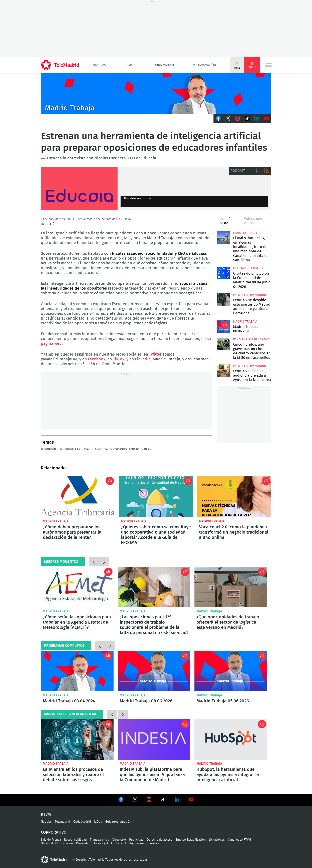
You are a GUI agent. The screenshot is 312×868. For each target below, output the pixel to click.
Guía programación (118, 822)
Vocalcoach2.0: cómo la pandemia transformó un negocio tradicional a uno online (234, 496)
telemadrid (55, 860)
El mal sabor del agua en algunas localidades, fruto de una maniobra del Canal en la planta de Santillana (224, 237)
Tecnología (100, 449)
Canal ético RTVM (239, 840)
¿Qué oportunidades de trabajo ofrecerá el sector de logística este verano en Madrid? (231, 587)
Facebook (218, 118)
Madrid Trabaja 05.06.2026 (231, 671)
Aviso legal (101, 843)
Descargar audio (257, 171)
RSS (266, 171)
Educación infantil (142, 449)
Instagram (238, 118)
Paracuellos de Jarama (251, 339)
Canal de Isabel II (247, 233)
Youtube (266, 118)
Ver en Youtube (191, 800)
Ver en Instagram (149, 800)
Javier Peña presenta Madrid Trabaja (156, 94)
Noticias (99, 65)
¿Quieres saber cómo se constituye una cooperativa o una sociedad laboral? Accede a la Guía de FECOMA (156, 496)
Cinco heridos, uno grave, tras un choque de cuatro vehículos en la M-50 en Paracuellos (224, 344)
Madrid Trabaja (245, 322)
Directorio (119, 840)
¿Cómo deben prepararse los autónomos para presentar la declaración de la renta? (78, 496)
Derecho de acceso (160, 840)
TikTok (247, 118)
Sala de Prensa (51, 840)
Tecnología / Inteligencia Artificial (65, 449)
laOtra (98, 822)
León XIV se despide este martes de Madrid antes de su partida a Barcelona (224, 299)
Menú (268, 65)
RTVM (46, 814)
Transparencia (100, 840)
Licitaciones (217, 840)
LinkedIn (257, 118)
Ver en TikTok (163, 800)
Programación (204, 65)
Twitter (228, 118)
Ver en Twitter (135, 800)
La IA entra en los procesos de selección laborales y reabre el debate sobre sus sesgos (77, 739)
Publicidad (136, 840)
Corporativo (54, 832)
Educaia (79, 188)
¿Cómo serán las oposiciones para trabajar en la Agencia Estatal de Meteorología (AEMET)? (77, 587)
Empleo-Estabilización (191, 840)
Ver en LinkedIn (177, 800)
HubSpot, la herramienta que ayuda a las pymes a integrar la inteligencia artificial (231, 739)
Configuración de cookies (142, 843)
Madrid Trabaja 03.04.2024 (77, 671)
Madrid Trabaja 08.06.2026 (224, 326)
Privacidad (83, 843)
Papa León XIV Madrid (250, 295)
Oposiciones (118, 449)
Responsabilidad (75, 840)
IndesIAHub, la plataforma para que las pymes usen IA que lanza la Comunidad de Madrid (154, 739)
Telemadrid (62, 822)
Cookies (116, 843)
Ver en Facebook (121, 800)
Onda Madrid (164, 65)
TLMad (130, 65)
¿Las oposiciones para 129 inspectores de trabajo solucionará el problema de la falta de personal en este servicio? (154, 587)
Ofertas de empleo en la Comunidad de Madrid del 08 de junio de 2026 (224, 273)
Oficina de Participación (57, 843)
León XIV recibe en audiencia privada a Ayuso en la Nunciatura (224, 370)
